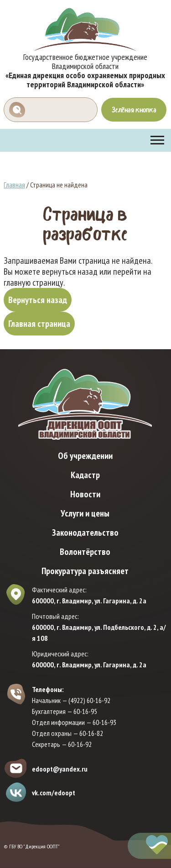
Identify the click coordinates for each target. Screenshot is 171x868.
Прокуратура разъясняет (85, 571)
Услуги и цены (85, 513)
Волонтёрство (85, 552)
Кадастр (85, 475)
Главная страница (39, 324)
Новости (85, 494)
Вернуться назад (38, 300)
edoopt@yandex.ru (60, 769)
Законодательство (85, 533)
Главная (14, 185)
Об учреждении (85, 456)
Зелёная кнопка (134, 110)
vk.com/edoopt (54, 793)
